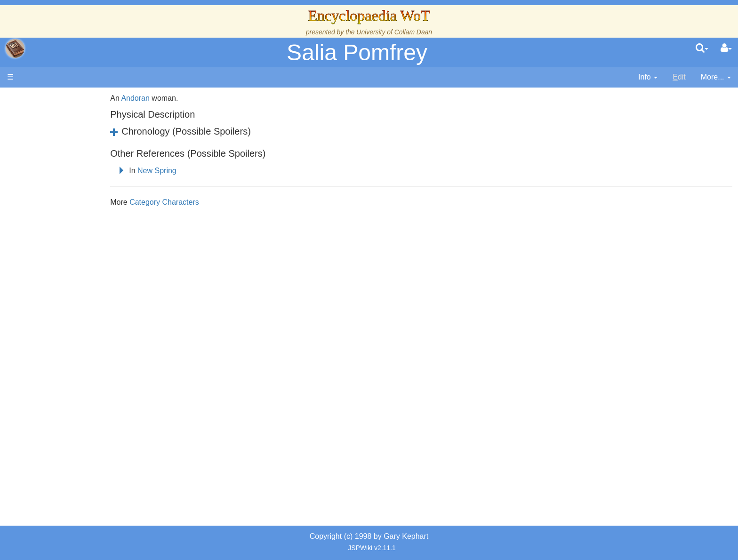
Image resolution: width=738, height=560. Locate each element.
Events (56, 200)
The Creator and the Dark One (96, 146)
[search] (702, 48)
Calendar (60, 189)
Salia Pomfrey (357, 52)
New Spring (212, 171)
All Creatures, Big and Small (92, 308)
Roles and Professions (82, 297)
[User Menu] (726, 48)
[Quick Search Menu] (702, 48)
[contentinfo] (648, 77)
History (56, 179)
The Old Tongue (72, 243)
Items (54, 318)
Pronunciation (68, 383)
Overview (79, 221)
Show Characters (74, 276)
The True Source (73, 168)
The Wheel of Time (76, 157)
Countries (80, 232)
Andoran (191, 98)
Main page (44, 98)
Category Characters (219, 202)
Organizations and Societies (92, 286)
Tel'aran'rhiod (67, 350)
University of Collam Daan (394, 32)
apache (15, 48)
